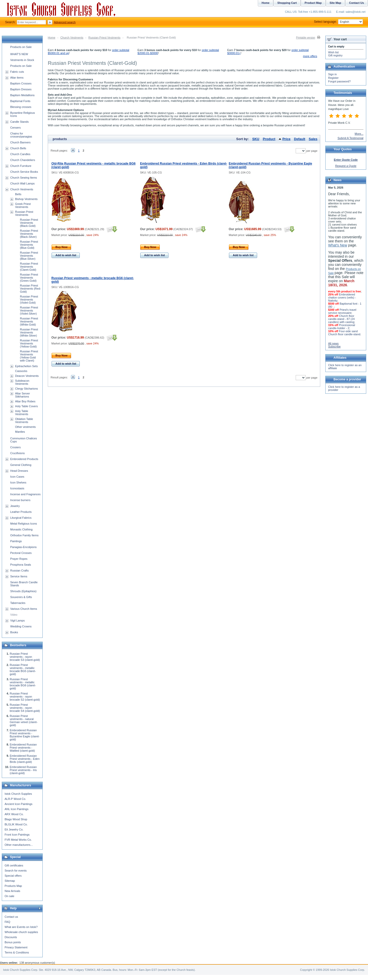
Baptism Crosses (21, 83)
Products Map (13, 886)
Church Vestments (72, 38)
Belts (18, 194)
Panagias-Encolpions (23, 547)
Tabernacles (18, 603)
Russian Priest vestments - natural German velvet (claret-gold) (24, 721)
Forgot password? (339, 81)
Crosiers (15, 447)
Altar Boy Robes (25, 401)
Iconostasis (17, 488)
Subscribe (334, 346)
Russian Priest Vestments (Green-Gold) (29, 278)
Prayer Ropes (19, 559)
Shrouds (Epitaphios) (23, 591)
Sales (313, 139)
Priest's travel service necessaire (342, 311)
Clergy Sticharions (26, 389)
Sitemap (10, 881)
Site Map (335, 3)
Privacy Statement (16, 947)
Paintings (16, 541)
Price (286, 139)
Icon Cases (17, 477)
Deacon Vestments (27, 376)
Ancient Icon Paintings (19, 804)
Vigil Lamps (18, 621)
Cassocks (21, 371)
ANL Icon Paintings (16, 809)
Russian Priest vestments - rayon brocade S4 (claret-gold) (25, 708)
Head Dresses (19, 471)
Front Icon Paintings (17, 835)
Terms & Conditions (17, 952)
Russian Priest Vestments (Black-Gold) (29, 223)
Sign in (332, 74)
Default (300, 139)
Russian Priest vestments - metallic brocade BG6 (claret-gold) (23, 684)
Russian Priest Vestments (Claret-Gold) (29, 267)
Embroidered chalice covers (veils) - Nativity (342, 297)
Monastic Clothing (21, 529)
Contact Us (356, 3)
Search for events (16, 871)
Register (333, 78)
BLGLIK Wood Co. (16, 824)
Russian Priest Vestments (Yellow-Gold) (29, 343)
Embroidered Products (24, 459)
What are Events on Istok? (21, 927)
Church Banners (20, 142)
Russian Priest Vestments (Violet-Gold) (29, 300)
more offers (310, 56)
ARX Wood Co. (14, 814)
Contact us (11, 917)
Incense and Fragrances (25, 494)
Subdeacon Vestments (22, 382)
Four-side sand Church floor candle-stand (344, 333)
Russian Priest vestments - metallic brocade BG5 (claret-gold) (23, 669)
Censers (15, 128)
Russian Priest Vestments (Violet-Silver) (29, 311)
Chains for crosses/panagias (21, 135)
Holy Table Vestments (22, 413)
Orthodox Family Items (24, 535)
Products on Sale (21, 47)
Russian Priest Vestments (104, 38)
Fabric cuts (17, 72)
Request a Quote (346, 166)
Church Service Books (24, 172)
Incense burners (20, 500)
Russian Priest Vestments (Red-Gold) (30, 289)
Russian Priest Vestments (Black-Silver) (29, 234)
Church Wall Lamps (22, 183)
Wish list (333, 52)
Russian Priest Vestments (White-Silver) (29, 332)
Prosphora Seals (21, 565)
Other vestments (25, 427)
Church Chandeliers (23, 160)
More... (359, 134)
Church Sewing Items (24, 178)
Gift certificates (14, 865)
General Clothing (21, 465)
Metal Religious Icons (24, 524)
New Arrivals (12, 891)
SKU (256, 139)
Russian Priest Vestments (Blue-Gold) (29, 245)
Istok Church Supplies (18, 794)
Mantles (20, 432)
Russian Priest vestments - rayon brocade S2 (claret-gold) (25, 697)
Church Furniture (21, 166)
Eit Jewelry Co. (14, 829)
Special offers (13, 876)
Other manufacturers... (19, 845)
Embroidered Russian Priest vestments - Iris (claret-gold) (23, 770)
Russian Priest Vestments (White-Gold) (29, 321)
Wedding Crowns (21, 626)
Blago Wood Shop (16, 819)
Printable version (306, 38)
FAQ (7, 922)
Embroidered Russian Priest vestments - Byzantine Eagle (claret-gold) (25, 735)
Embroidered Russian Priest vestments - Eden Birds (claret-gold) (25, 759)
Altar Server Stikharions (22, 395)
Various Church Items (24, 609)
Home (51, 38)
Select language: (338, 22)
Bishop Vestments (26, 199)
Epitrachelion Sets (26, 366)
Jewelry (15, 506)
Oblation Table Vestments (24, 420)
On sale (9, 896)
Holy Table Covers (26, 406)
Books (14, 632)
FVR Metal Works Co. (18, 840)
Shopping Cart (287, 3)
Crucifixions (18, 453)
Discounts (11, 937)
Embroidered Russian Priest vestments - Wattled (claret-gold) (23, 748)
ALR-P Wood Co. (15, 799)
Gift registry (335, 55)
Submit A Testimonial (350, 138)
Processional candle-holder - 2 (342, 327)
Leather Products (21, 512)
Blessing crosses (21, 107)
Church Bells (18, 148)
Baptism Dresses (21, 89)
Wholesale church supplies (21, 932)
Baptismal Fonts (20, 101)
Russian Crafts (19, 570)
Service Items (19, 576)
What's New (338, 245)
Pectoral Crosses (21, 553)
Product (269, 139)
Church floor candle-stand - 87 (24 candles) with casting (341, 319)
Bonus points (13, 942)
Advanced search (65, 22)
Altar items (17, 78)
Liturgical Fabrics (21, 518)
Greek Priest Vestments (23, 205)
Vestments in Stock (22, 60)
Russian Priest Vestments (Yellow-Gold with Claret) (29, 356)
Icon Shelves (18, 482)
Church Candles (20, 154)
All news (333, 343)
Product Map (313, 3)
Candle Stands (19, 122)
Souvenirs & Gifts (21, 597)
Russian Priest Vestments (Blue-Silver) (29, 256)
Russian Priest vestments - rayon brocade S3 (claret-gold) (25, 657)
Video (14, 615)
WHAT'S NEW (19, 54)
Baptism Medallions (22, 95)
